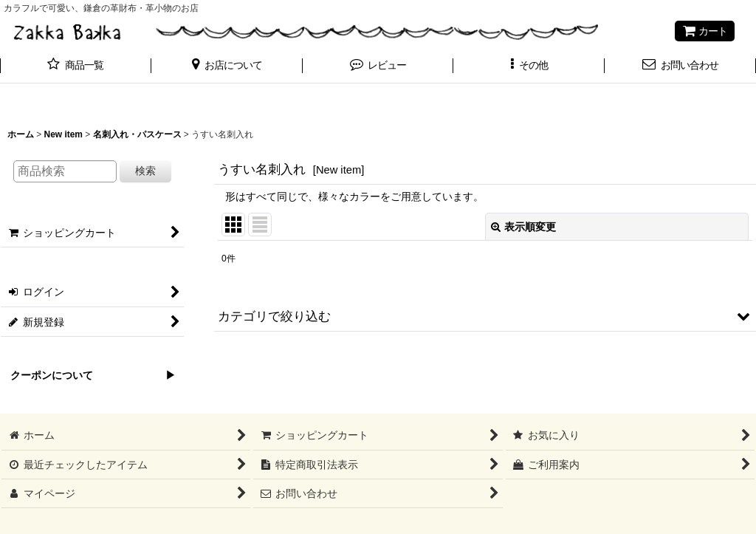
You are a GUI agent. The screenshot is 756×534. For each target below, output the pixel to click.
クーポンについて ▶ (88, 375)
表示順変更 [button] (523, 227)
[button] (227, 66)
